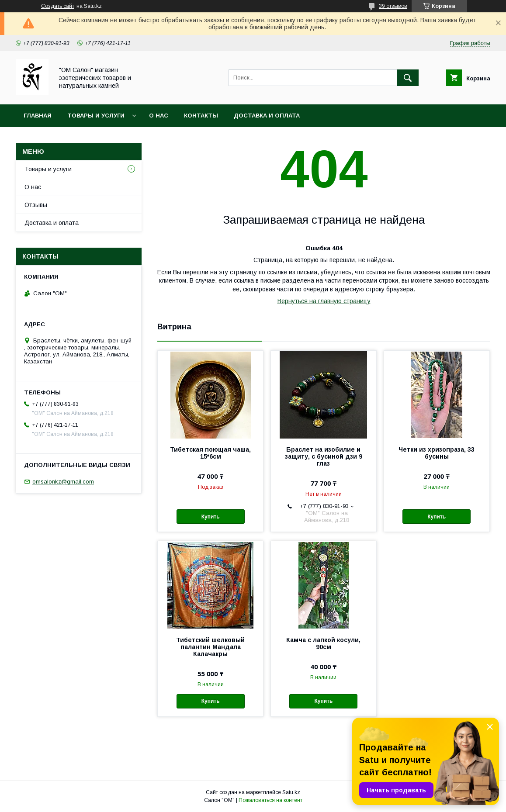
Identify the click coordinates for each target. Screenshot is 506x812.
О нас (159, 116)
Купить (211, 517)
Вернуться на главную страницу (324, 301)
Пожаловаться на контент (270, 800)
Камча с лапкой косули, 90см (323, 643)
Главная (38, 116)
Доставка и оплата (267, 116)
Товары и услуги (96, 116)
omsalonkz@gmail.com (63, 482)
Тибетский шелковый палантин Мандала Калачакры (210, 647)
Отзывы (36, 205)
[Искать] (408, 78)
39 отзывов (393, 6)
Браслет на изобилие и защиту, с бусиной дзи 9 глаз (324, 456)
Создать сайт (58, 6)
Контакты (201, 116)
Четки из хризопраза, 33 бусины (437, 453)
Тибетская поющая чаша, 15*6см (210, 453)
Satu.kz (291, 792)
